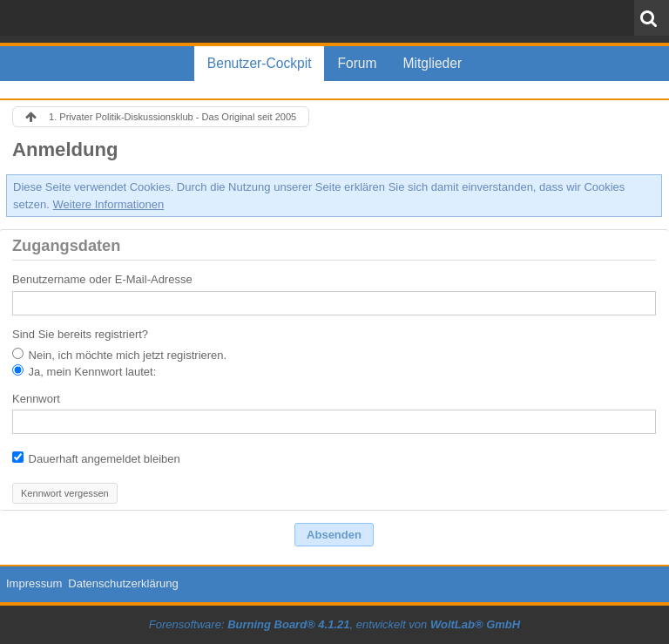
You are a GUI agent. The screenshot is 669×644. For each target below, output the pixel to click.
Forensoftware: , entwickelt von (334, 624)
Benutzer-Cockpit (260, 63)
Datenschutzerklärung (123, 583)
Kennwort (36, 399)
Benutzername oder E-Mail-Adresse (102, 279)
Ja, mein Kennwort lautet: (84, 371)
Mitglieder (433, 63)
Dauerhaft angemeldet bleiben (96, 458)
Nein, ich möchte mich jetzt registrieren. (119, 355)
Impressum (34, 583)
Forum (357, 63)
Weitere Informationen (109, 204)
